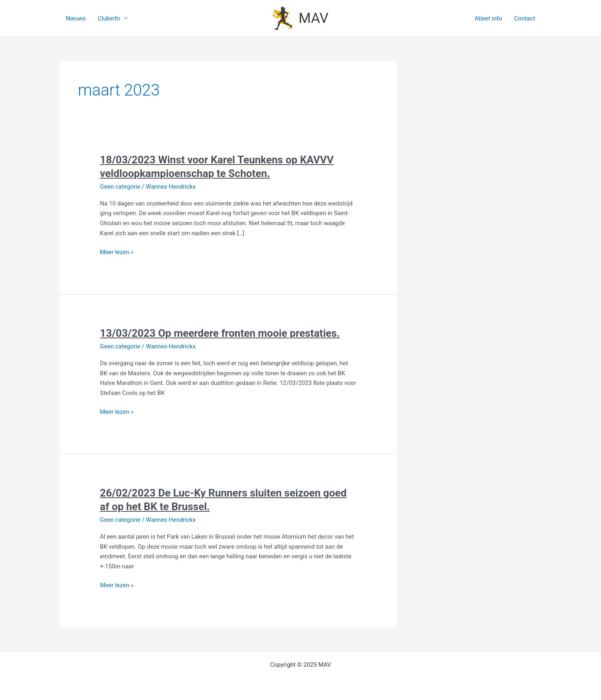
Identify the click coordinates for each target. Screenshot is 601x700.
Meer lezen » (117, 251)
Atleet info (488, 18)
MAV (314, 18)
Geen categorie (120, 187)
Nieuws (76, 18)
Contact (525, 18)
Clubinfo (109, 18)
